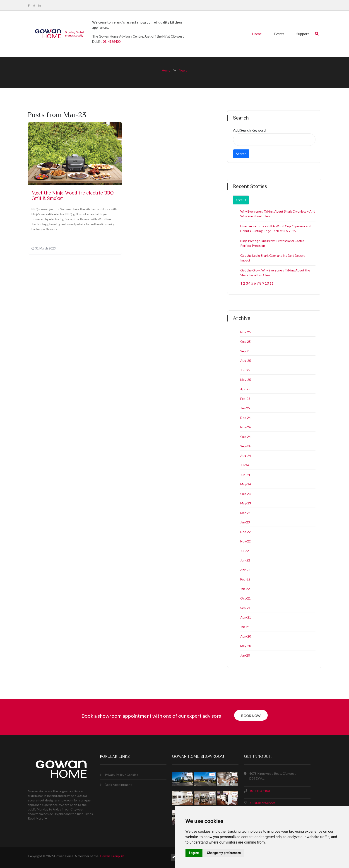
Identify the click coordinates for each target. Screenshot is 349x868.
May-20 (246, 646)
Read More (37, 818)
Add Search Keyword (249, 130)
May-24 (246, 484)
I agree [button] (194, 853)
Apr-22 (245, 570)
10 (267, 283)
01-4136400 (112, 42)
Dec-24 (246, 418)
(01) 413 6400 (260, 791)
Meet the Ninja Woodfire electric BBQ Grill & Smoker (73, 196)
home (166, 70)
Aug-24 (246, 456)
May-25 (246, 380)
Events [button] (279, 34)
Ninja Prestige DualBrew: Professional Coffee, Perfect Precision (273, 243)
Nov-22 (246, 541)
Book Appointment (116, 785)
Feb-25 (245, 399)
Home (257, 34)
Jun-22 (245, 560)
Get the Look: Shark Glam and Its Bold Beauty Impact (273, 258)
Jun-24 (245, 475)
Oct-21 (246, 598)
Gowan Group (112, 856)
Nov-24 (246, 427)
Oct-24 (246, 437)
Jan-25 (245, 408)
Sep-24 (245, 446)
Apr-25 (245, 389)
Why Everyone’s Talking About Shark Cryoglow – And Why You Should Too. (278, 214)
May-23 (246, 503)
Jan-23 (245, 522)
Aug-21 (246, 617)
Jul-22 (245, 551)
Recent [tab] (241, 200)
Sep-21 (245, 608)
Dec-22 (246, 532)
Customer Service (263, 803)
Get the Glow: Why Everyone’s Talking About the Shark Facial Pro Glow (275, 273)
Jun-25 (245, 370)
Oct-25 (246, 342)
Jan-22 (245, 589)
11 (272, 283)
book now (251, 716)
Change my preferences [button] (224, 853)
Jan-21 (245, 627)
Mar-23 (245, 513)
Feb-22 (245, 579)
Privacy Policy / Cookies (119, 775)
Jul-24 (245, 465)
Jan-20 (245, 655)
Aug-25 (246, 361)
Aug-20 (246, 636)
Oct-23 (246, 494)
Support (303, 34)
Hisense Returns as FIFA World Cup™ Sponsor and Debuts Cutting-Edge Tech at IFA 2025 (276, 228)
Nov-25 (246, 332)
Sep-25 (245, 351)
